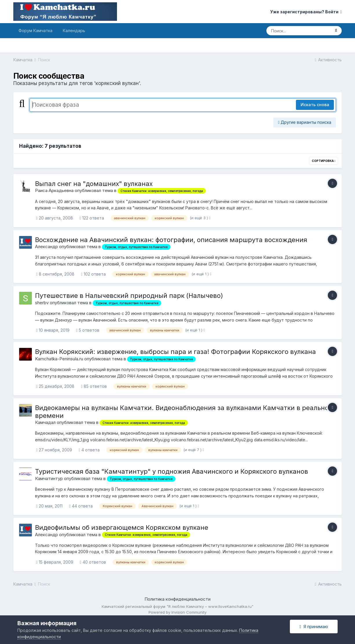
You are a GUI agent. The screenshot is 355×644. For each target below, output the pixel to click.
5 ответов (88, 330)
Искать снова (315, 105)
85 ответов (94, 386)
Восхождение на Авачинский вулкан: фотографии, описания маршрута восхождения (171, 240)
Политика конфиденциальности (177, 599)
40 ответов (93, 562)
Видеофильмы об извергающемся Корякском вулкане (122, 527)
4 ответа (89, 450)
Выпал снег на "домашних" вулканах (94, 184)
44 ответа (81, 506)
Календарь (74, 31)
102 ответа (93, 274)
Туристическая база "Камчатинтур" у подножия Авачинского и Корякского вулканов (172, 471)
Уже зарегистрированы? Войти (306, 12)
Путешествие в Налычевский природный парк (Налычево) (129, 296)
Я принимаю (314, 627)
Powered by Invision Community (177, 612)
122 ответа (92, 218)
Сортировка (324, 161)
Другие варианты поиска (305, 122)
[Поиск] (298, 31)
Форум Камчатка (35, 31)
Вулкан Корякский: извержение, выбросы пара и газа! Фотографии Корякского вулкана (175, 352)
